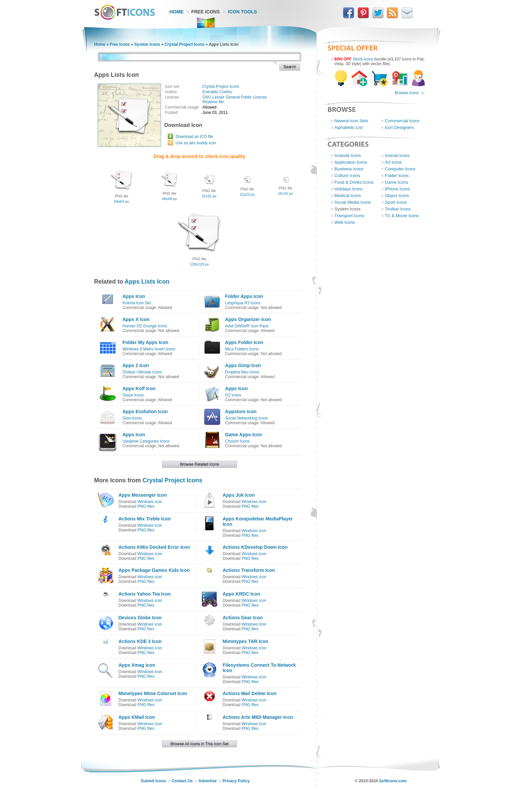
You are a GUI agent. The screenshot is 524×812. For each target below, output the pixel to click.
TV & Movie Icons (402, 216)
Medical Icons (348, 196)
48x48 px (170, 199)
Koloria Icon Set (137, 303)
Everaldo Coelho (217, 92)
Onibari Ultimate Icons (142, 372)
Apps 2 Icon (136, 365)
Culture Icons (347, 176)
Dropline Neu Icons (242, 372)
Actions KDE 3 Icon (140, 641)
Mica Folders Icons (242, 349)
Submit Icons (153, 781)
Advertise (208, 781)
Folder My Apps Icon (146, 342)
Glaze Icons (133, 395)
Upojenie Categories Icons (146, 441)
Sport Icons (396, 202)
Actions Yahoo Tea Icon (145, 594)
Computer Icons (400, 169)
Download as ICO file (194, 137)
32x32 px (209, 196)
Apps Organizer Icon (248, 319)
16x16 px (286, 193)
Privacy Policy (236, 781)
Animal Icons (397, 155)
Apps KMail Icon (137, 717)
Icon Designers (400, 127)
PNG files (146, 506)
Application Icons (351, 162)
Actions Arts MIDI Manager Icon (258, 717)
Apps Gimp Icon (243, 365)
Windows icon (150, 502)
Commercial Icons (402, 121)
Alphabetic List (349, 127)
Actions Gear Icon (243, 618)
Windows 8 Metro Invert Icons (149, 349)
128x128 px (199, 264)
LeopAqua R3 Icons (243, 303)
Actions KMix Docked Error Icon (154, 547)
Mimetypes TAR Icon (245, 641)
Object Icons (397, 196)
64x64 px (121, 201)
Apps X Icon (136, 319)
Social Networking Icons (247, 418)
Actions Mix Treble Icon (145, 519)
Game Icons (397, 182)
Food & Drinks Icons (354, 182)
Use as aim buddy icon (196, 143)
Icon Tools (242, 12)
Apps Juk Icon (239, 495)
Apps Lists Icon (147, 282)
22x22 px (247, 194)
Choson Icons (237, 441)
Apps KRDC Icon (241, 594)
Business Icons (349, 169)
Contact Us (182, 781)
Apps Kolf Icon (139, 388)
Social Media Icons (353, 202)
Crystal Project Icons (184, 44)
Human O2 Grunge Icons (145, 326)
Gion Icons (132, 418)
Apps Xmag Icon (137, 665)
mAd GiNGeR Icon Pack (247, 326)
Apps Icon (134, 296)
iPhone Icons (398, 189)
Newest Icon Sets (351, 121)
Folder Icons (397, 176)
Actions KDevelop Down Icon (255, 547)
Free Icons (206, 12)
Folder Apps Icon (244, 296)
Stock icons (363, 59)
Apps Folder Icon (244, 342)
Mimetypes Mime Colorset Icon (153, 693)
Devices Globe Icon (140, 618)
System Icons (147, 44)
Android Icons (348, 155)
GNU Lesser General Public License (235, 97)
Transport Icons (350, 216)
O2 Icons (233, 395)
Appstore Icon (241, 412)
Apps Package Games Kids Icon (154, 570)
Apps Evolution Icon (145, 412)
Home (176, 12)
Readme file (213, 102)
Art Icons (394, 162)
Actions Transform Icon (249, 570)
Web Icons (345, 222)
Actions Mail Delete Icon (249, 693)
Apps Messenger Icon (143, 495)
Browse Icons (407, 93)
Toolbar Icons (398, 209)
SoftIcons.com (393, 781)
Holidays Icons (349, 189)
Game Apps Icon (244, 435)
